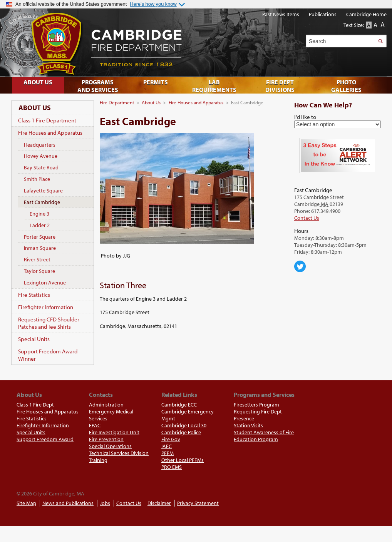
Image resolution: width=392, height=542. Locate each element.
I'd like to (305, 117)
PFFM (168, 453)
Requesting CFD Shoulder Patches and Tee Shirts (49, 323)
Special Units (34, 339)
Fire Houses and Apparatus (196, 102)
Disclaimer (159, 503)
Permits (156, 82)
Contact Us (307, 218)
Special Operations (110, 446)
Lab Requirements (214, 86)
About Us (151, 102)
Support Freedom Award (45, 439)
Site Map (26, 503)
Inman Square (40, 248)
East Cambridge (42, 202)
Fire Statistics (34, 295)
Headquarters (40, 145)
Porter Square (40, 237)
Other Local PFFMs (183, 460)
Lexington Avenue (45, 283)
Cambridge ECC (179, 405)
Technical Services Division (119, 453)
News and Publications (68, 503)
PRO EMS (172, 467)
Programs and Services (98, 86)
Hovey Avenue (41, 156)
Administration (106, 405)
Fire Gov (171, 439)
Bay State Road (41, 167)
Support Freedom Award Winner (48, 355)
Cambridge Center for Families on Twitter (300, 266)
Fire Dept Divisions (280, 86)
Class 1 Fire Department (47, 120)
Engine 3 (39, 214)
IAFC (167, 446)
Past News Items (281, 14)
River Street (37, 259)
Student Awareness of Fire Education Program (264, 436)
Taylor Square (39, 271)
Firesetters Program (256, 405)
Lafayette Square (43, 191)
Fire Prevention (106, 439)
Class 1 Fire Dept (35, 405)
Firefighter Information (46, 307)
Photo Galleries (346, 86)
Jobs (105, 503)
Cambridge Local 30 (184, 425)
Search (380, 41)
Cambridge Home (366, 14)
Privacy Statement (198, 503)
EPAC (95, 425)
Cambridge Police (181, 432)
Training (98, 460)
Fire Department (117, 102)
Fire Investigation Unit (114, 432)
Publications (323, 14)
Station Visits (248, 425)
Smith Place (37, 179)
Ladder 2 (40, 225)
